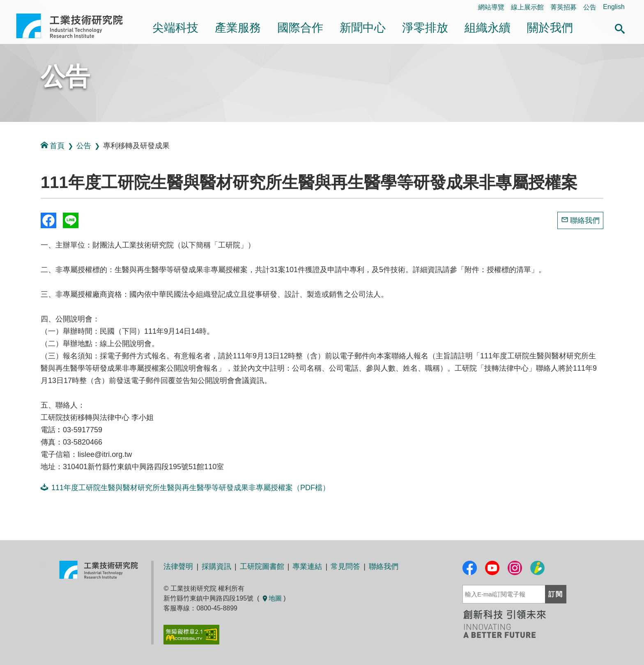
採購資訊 (216, 566)
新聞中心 (363, 28)
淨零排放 (425, 28)
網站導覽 (491, 7)
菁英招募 (563, 7)
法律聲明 (178, 566)
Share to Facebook (48, 220)
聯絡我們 (585, 220)
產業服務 (238, 28)
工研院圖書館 (262, 566)
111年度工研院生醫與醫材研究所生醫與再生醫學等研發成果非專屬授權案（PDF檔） (185, 487)
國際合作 (300, 28)
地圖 (271, 598)
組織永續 (488, 28)
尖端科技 (175, 28)
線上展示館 (527, 7)
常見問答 (345, 566)
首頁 (53, 146)
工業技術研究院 (75, 26)
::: (3, 184)
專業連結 (307, 566)
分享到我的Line (71, 220)
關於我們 (550, 28)
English (614, 7)
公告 (590, 7)
